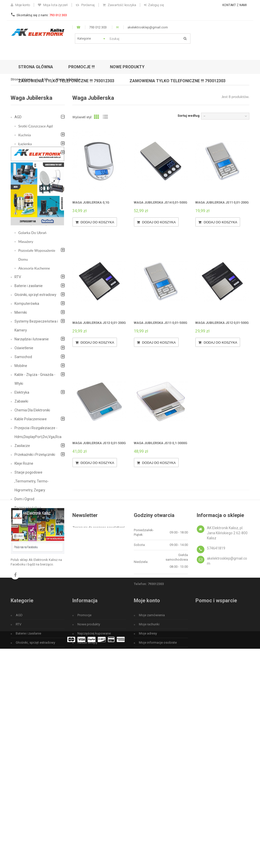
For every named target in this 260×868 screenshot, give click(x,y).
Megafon (22, 517)
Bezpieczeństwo (28, 508)
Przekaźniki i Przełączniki (35, 455)
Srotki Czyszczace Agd (36, 126)
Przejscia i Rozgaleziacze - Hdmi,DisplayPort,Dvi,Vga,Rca (38, 432)
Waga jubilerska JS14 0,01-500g (160, 202)
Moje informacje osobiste (158, 792)
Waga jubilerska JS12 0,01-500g (222, 323)
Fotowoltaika (25, 526)
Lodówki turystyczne (34, 170)
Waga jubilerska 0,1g (91, 202)
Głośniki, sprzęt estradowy (35, 295)
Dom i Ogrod (24, 499)
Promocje (84, 765)
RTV (18, 277)
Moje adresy (148, 783)
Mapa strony (87, 829)
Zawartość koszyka (119, 5)
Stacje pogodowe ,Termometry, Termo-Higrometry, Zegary (32, 481)
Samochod (23, 357)
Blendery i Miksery (33, 224)
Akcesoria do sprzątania (37, 153)
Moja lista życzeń (53, 5)
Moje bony (147, 801)
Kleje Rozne (24, 463)
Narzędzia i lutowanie (32, 339)
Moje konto (20, 5)
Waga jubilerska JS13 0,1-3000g (160, 443)
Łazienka (25, 144)
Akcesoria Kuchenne (34, 268)
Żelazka (24, 197)
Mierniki (21, 312)
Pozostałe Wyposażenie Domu (37, 255)
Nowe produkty (89, 774)
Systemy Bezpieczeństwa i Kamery (36, 326)
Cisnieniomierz (30, 206)
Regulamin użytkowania (95, 810)
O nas (82, 819)
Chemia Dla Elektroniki (32, 410)
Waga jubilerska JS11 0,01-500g (160, 323)
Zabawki (21, 401)
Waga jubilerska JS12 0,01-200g (99, 323)
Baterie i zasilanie (29, 286)
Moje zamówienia (152, 765)
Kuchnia (25, 135)
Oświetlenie (24, 348)
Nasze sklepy (87, 792)
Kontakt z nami (235, 5)
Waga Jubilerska (31, 215)
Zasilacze (22, 446)
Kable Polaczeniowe (31, 419)
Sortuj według (189, 116)
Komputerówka (27, 304)
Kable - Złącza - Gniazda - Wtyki (35, 379)
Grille (22, 162)
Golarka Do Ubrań (32, 233)
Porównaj (85, 5)
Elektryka (22, 392)
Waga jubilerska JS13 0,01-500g (99, 443)
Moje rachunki (149, 774)
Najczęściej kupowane (94, 783)
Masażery (26, 241)
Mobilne (21, 366)
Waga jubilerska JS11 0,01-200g (222, 202)
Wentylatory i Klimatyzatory (29, 184)
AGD (18, 117)
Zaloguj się (154, 5)
